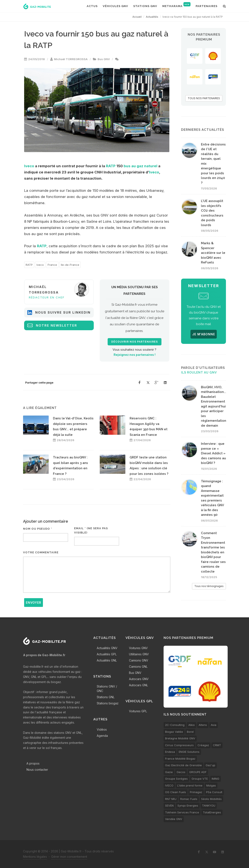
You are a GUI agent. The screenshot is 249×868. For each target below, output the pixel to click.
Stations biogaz (108, 703)
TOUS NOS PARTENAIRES (204, 98)
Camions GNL (138, 667)
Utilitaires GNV (139, 654)
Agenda (102, 736)
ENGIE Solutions (189, 752)
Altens (203, 725)
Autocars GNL (138, 685)
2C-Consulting (175, 725)
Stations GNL (106, 697)
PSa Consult (214, 792)
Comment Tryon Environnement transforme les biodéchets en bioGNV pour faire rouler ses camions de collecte (213, 552)
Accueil (137, 17)
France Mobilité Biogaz (180, 759)
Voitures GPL (138, 711)
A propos (33, 763)
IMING (215, 779)
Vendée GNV (174, 819)
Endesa (170, 752)
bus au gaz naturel (141, 166)
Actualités (152, 17)
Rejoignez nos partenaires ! (135, 355)
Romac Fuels (189, 799)
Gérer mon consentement (69, 857)
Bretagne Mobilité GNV (180, 738)
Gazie (169, 772)
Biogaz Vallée (174, 732)
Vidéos (102, 729)
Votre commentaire (41, 552)
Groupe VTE (200, 779)
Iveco (29, 166)
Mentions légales (35, 857)
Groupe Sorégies (176, 779)
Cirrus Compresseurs (179, 745)
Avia (214, 725)
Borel (190, 732)
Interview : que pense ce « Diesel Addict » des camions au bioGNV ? (213, 453)
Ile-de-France (70, 265)
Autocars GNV (139, 679)
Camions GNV (139, 660)
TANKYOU (209, 805)
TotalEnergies (212, 812)
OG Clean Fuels (176, 792)
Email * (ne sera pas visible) (91, 530)
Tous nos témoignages (209, 586)
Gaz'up (210, 765)
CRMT (217, 745)
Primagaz (196, 792)
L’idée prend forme (190, 785)
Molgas (211, 785)
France (52, 265)
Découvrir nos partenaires (135, 342)
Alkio (192, 725)
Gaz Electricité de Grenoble (183, 765)
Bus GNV (104, 59)
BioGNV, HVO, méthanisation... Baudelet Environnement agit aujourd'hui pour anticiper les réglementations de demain (214, 406)
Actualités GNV (107, 648)
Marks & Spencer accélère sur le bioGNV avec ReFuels (213, 253)
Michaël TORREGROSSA (71, 59)
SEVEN (169, 805)
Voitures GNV (138, 648)
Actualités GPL (107, 654)
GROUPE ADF (198, 772)
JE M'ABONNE (204, 334)
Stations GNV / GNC (107, 689)
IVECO (169, 785)
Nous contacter (37, 770)
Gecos (181, 772)
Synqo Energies (188, 805)
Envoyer (34, 603)
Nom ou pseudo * (38, 529)
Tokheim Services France (182, 812)
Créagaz (203, 745)
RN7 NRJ (171, 799)
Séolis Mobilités (211, 799)
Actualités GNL (107, 660)
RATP (111, 166)
